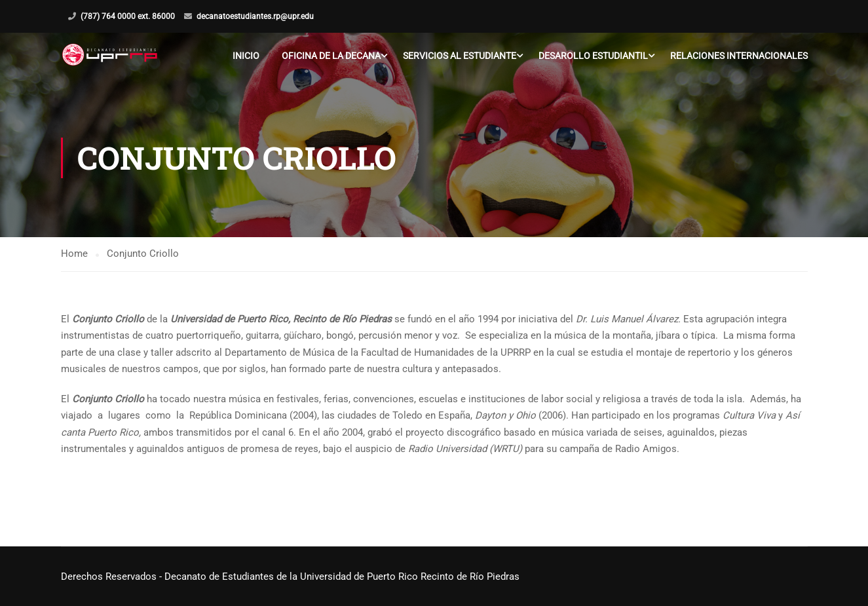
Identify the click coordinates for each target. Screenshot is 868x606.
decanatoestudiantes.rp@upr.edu (255, 16)
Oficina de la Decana (331, 56)
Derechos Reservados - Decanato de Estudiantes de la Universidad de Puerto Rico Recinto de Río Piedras (290, 577)
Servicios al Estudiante (460, 56)
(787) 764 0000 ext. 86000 (128, 16)
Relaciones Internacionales (739, 56)
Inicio (246, 56)
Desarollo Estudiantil (593, 56)
